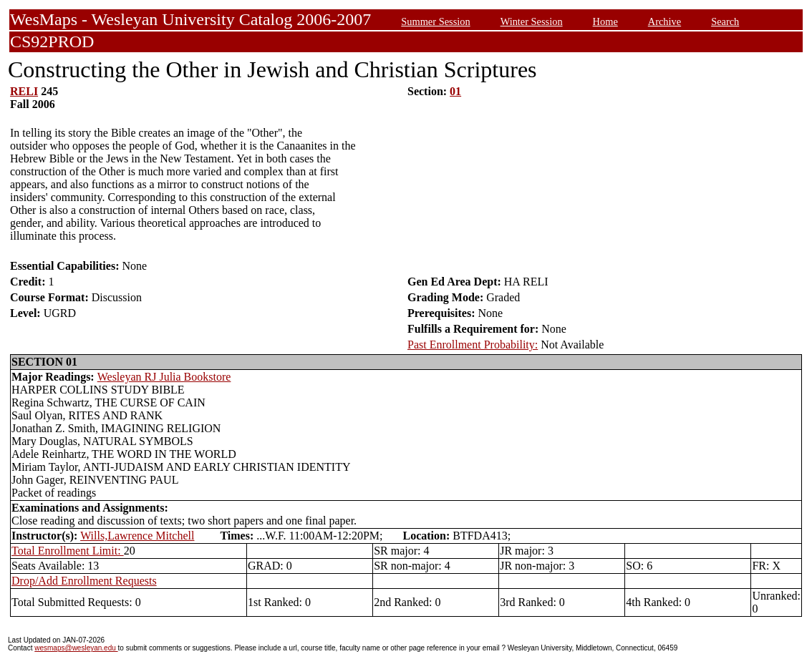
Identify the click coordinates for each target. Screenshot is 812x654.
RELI (24, 91)
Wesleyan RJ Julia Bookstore (164, 377)
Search (725, 21)
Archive (664, 21)
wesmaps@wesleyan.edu (76, 648)
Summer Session (435, 21)
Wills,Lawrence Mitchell (137, 536)
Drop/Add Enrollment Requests (84, 581)
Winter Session (532, 21)
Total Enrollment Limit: (68, 551)
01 (455, 91)
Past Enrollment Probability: (473, 345)
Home (605, 21)
